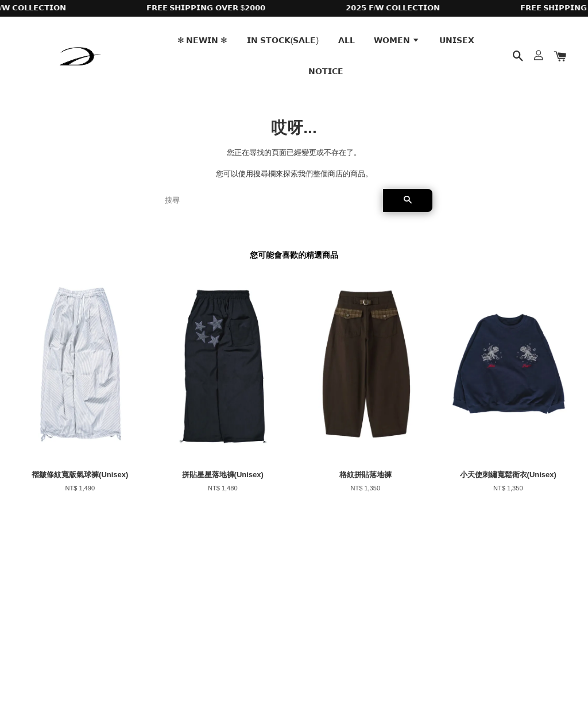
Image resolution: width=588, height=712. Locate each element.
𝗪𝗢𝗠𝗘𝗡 (397, 40)
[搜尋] (269, 200)
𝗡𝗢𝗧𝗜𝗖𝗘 (326, 71)
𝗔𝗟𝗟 (347, 40)
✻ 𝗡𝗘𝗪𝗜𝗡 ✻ (203, 40)
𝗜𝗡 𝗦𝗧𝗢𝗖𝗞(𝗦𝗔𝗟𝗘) (283, 40)
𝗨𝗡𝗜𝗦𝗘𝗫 (457, 40)
